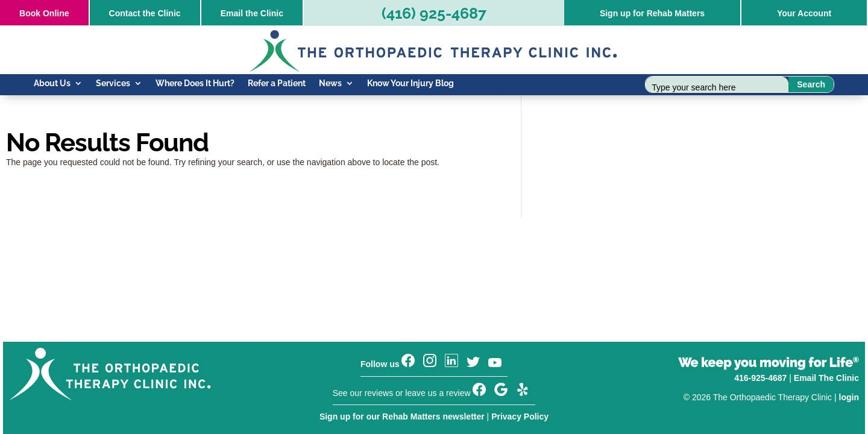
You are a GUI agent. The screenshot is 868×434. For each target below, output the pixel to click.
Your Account (804, 13)
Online (44, 13)
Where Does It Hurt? (195, 83)
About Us (52, 83)
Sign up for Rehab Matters (652, 13)
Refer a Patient (277, 83)
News (330, 83)
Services (113, 83)
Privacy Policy (520, 417)
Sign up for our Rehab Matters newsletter (402, 417)
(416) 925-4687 (434, 13)
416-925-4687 (760, 378)
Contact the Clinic (145, 13)
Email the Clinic (252, 13)
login (849, 397)
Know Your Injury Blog (410, 83)
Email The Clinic (826, 378)
